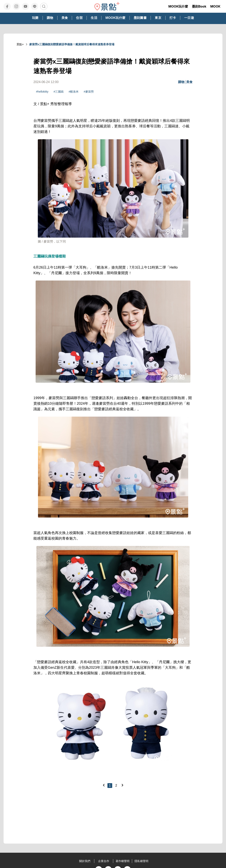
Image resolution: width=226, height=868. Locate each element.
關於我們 (85, 861)
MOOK (215, 6)
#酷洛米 (74, 92)
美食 (189, 82)
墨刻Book (199, 6)
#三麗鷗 (58, 92)
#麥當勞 (89, 92)
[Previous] (104, 785)
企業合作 (104, 861)
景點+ (20, 44)
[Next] (122, 785)
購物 (181, 82)
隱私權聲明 (141, 861)
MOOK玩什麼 (178, 6)
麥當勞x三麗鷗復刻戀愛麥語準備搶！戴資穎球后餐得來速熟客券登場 (72, 44)
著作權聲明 (123, 861)
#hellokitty (42, 92)
